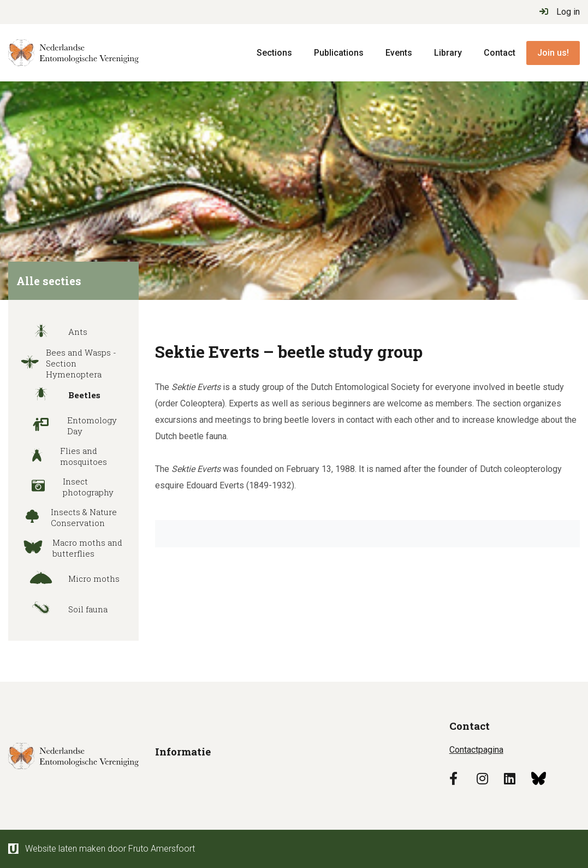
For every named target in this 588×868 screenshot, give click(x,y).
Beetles (57, 395)
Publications (339, 53)
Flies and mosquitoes (60, 456)
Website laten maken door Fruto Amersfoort (102, 849)
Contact (500, 53)
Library (448, 53)
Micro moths (67, 578)
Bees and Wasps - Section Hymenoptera (65, 363)
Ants (51, 332)
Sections (274, 53)
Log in (560, 12)
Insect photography (64, 487)
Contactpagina (476, 750)
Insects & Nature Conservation (65, 517)
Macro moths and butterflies (68, 548)
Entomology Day (65, 426)
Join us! (553, 53)
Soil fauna (61, 609)
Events (399, 53)
